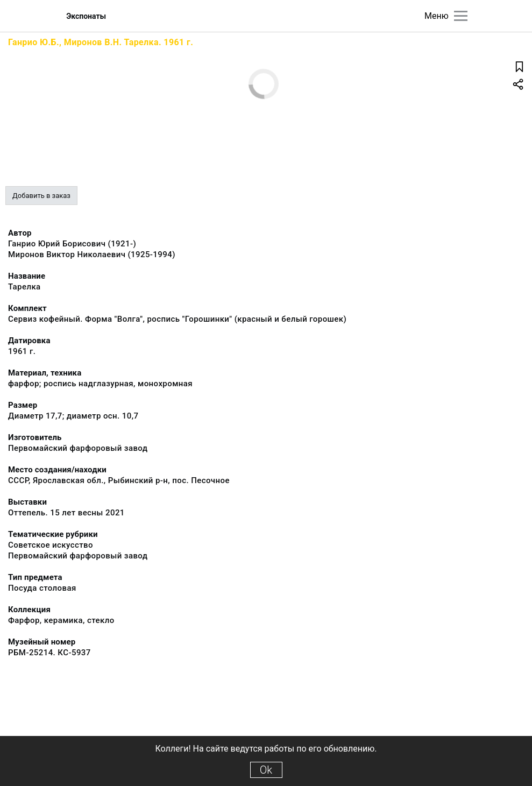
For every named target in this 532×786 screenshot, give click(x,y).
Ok (266, 770)
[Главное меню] (461, 16)
